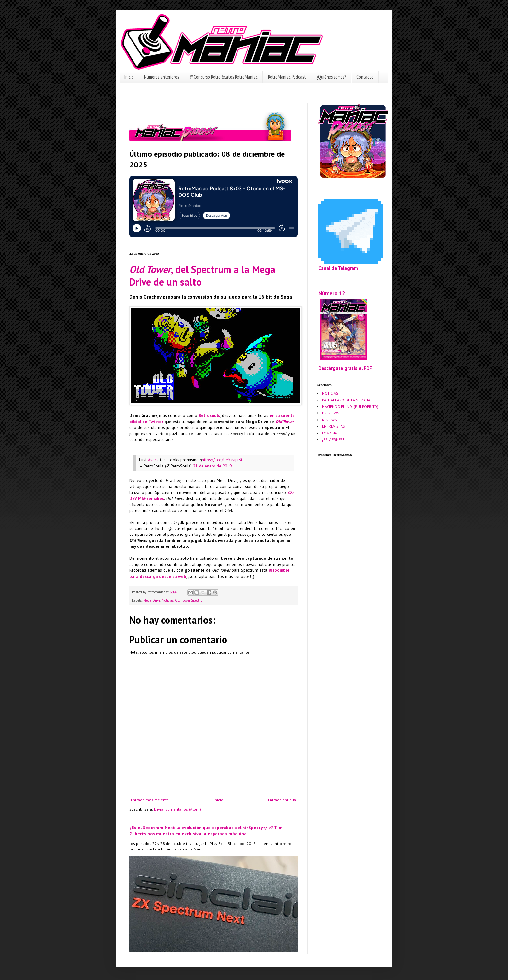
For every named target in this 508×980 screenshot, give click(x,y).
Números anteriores (162, 77)
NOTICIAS (330, 393)
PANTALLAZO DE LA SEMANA (346, 400)
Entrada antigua (282, 800)
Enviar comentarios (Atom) (177, 809)
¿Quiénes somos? (331, 77)
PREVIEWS (331, 413)
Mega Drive (152, 600)
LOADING (330, 433)
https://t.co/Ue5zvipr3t (222, 460)
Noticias (168, 600)
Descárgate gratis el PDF (345, 368)
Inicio (129, 77)
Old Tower (285, 422)
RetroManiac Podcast (287, 77)
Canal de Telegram (338, 268)
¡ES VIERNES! (333, 439)
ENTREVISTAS (334, 426)
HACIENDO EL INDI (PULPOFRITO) (350, 406)
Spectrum (198, 600)
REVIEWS (329, 420)
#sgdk (153, 460)
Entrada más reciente (150, 800)
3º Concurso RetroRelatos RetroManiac (223, 77)
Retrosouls (209, 416)
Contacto (365, 77)
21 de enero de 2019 (212, 466)
